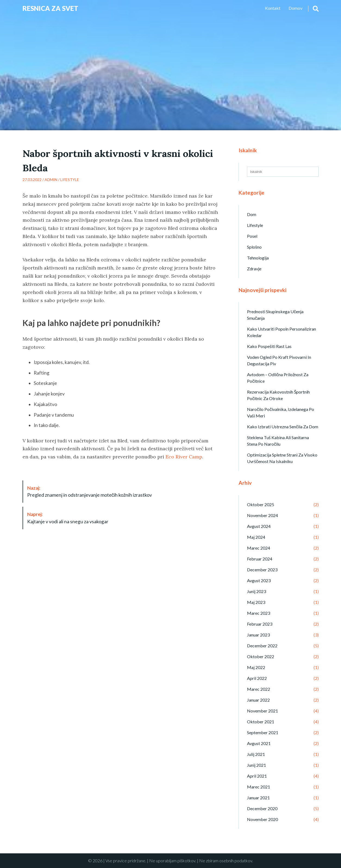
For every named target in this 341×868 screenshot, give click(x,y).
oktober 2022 (261, 656)
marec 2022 (259, 689)
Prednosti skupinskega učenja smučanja (275, 315)
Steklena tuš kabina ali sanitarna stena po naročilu (278, 441)
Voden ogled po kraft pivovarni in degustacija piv (279, 360)
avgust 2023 (259, 580)
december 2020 (262, 808)
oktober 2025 (261, 504)
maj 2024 (256, 537)
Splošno (254, 247)
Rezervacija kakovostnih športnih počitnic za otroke (278, 395)
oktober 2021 (261, 722)
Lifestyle (70, 180)
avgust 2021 (259, 743)
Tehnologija (258, 258)
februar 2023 (260, 624)
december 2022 (262, 646)
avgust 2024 (259, 526)
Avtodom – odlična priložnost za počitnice (278, 378)
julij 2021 (256, 754)
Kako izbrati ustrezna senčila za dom (283, 427)
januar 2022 (258, 700)
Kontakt (273, 8)
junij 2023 (256, 591)
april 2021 (257, 776)
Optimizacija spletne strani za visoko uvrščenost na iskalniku (282, 458)
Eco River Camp (184, 457)
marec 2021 (259, 787)
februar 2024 (260, 559)
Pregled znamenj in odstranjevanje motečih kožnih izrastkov (90, 491)
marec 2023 (259, 613)
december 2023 (262, 570)
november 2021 (262, 711)
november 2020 (262, 819)
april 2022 (257, 678)
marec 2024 (259, 548)
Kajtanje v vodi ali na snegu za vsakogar (68, 518)
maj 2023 (256, 602)
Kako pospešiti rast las (269, 346)
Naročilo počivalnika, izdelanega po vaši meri (281, 412)
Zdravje (254, 269)
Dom (252, 214)
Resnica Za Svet (50, 8)
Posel (252, 236)
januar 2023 (258, 635)
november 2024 (262, 515)
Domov (295, 8)
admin (51, 180)
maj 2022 (256, 667)
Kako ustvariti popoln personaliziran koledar (281, 332)
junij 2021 (256, 765)
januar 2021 (258, 798)
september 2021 (263, 732)
